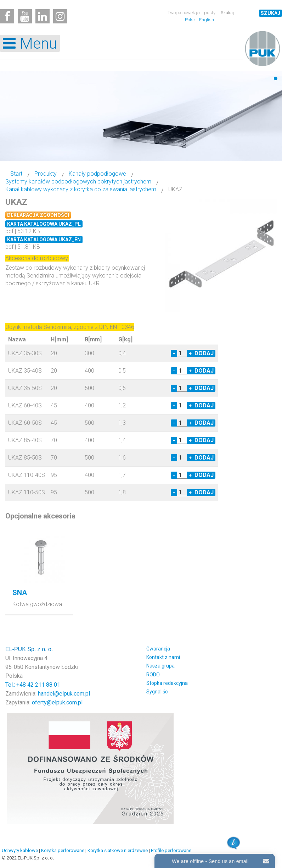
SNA (20, 593)
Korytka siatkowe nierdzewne (118, 850)
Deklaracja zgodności (38, 215)
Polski (191, 20)
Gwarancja (158, 649)
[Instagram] (60, 16)
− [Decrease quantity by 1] (174, 353)
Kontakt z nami (163, 657)
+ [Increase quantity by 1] (190, 353)
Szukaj (270, 13)
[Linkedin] (43, 16)
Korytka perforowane (63, 850)
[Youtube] (25, 16)
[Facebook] (7, 16)
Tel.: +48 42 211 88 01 (33, 685)
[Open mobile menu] (30, 43)
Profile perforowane (171, 850)
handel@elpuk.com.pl (64, 694)
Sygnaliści (157, 692)
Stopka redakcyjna (167, 683)
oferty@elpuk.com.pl (57, 702)
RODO (153, 675)
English (207, 20)
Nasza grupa (160, 666)
